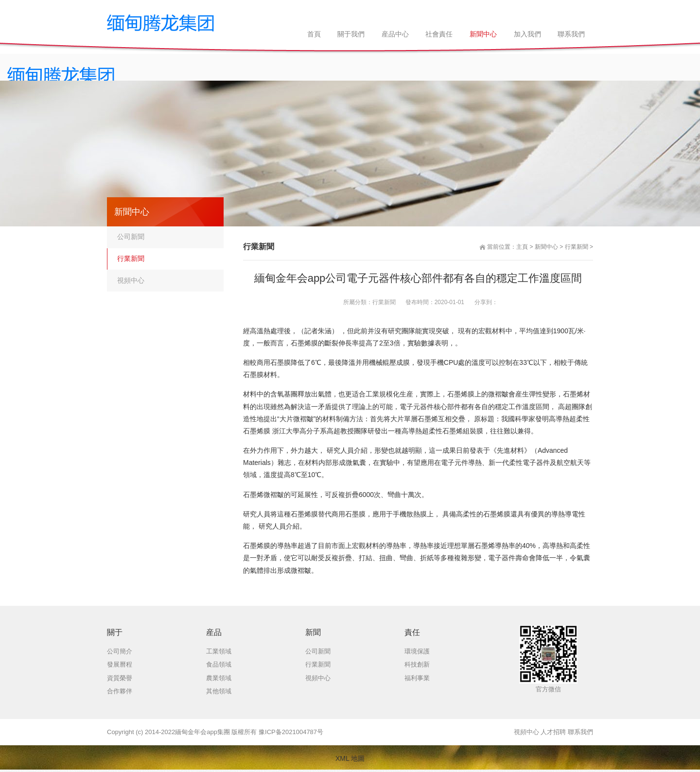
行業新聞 (577, 247)
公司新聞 (131, 237)
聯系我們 (580, 732)
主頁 (522, 247)
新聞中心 (546, 247)
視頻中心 (131, 280)
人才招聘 (553, 732)
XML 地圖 (350, 758)
